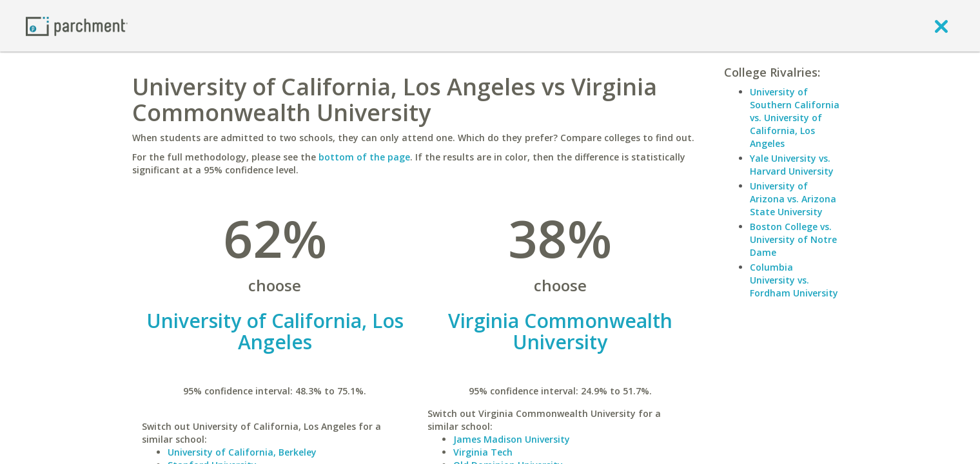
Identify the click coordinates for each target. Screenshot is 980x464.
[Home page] (77, 25)
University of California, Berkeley (242, 452)
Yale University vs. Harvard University (792, 165)
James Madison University (512, 439)
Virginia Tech (483, 452)
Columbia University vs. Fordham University (794, 280)
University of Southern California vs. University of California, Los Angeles (795, 118)
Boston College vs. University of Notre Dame (793, 239)
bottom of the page (364, 157)
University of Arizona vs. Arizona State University (793, 199)
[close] (941, 26)
